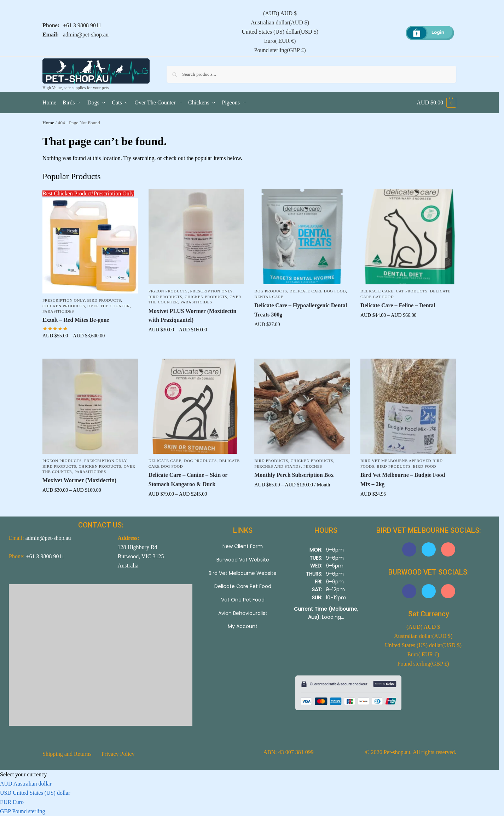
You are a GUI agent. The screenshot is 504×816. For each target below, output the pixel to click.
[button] (436, 103)
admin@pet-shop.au (86, 35)
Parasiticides (58, 311)
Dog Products (271, 291)
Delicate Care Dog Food (318, 291)
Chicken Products (64, 306)
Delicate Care (377, 291)
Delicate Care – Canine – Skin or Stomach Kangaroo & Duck (188, 480)
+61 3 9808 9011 (82, 25)
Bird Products (104, 300)
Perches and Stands (278, 466)
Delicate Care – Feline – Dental (398, 305)
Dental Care (269, 297)
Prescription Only (64, 300)
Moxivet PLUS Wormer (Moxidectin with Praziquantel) (193, 316)
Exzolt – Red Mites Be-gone (76, 320)
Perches (313, 466)
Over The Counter (109, 306)
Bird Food (425, 466)
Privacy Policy (118, 754)
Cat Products (412, 291)
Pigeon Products (168, 291)
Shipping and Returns (67, 754)
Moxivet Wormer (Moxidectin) (79, 480)
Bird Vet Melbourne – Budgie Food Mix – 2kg (403, 480)
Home (48, 123)
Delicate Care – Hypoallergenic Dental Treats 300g (301, 310)
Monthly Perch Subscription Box (294, 475)
